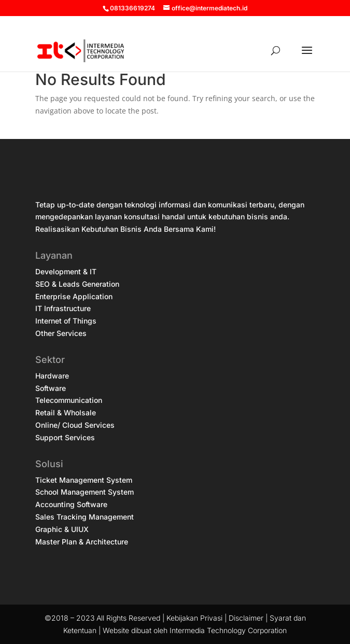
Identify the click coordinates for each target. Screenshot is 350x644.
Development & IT (66, 271)
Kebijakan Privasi (194, 618)
